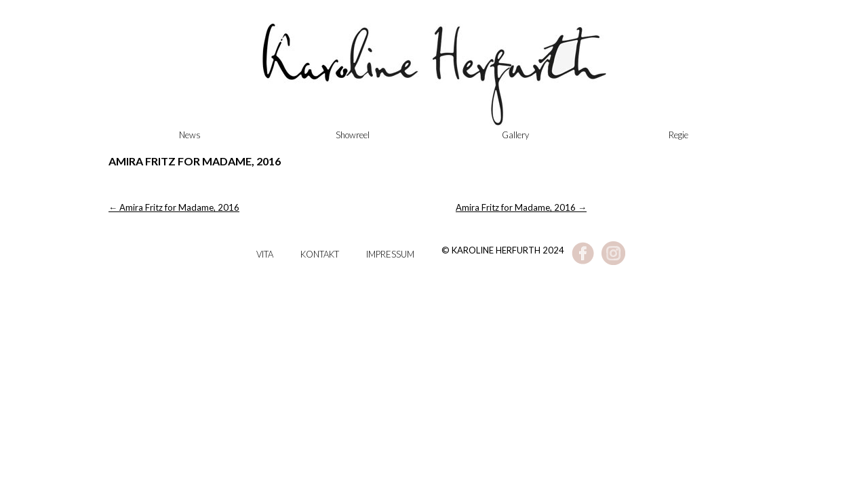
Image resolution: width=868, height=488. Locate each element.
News (190, 135)
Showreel (353, 135)
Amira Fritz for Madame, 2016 (174, 207)
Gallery (515, 135)
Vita (265, 254)
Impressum (390, 254)
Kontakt (320, 254)
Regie (678, 135)
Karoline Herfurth (434, 81)
